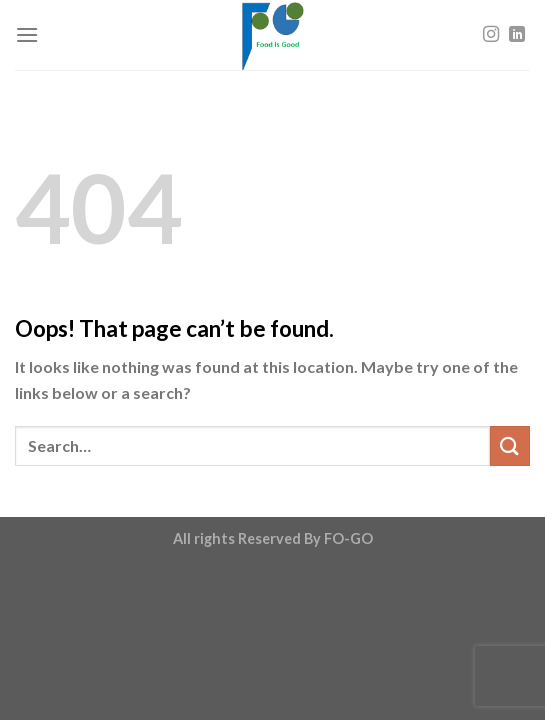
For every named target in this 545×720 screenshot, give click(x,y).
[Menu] (27, 34)
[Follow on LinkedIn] (517, 35)
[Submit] (510, 445)
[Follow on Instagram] (491, 35)
